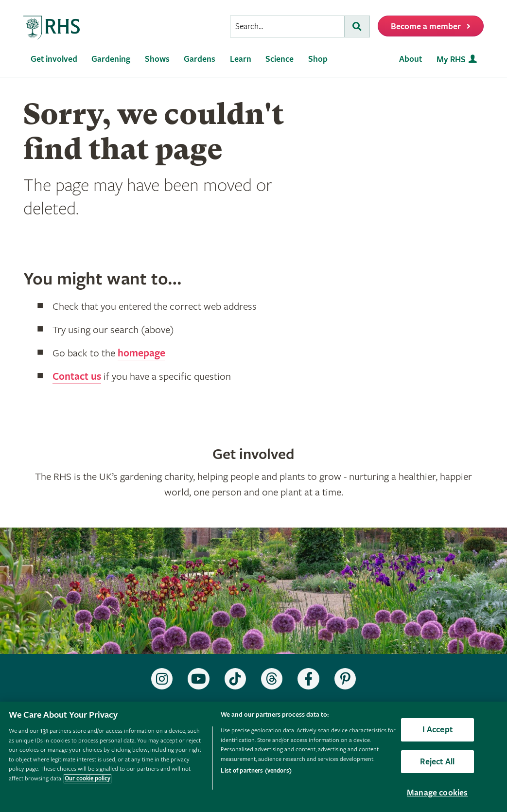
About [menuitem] (411, 59)
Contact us (77, 377)
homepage (141, 353)
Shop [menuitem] (318, 59)
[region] (253, 757)
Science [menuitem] (280, 59)
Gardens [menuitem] (200, 59)
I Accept (437, 730)
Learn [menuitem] (241, 59)
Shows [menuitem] (157, 59)
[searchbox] (287, 26)
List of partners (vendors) (256, 771)
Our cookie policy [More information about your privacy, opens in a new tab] (87, 779)
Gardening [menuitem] (111, 59)
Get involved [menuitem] (54, 59)
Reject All (437, 762)
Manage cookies (437, 793)
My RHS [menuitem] (451, 60)
